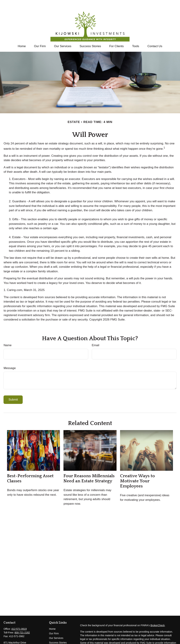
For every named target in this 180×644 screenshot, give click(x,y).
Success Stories (58, 632)
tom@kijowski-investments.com (21, 642)
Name (7, 335)
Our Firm (54, 623)
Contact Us (55, 637)
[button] (22, 36)
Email (96, 335)
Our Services (56, 627)
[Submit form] (13, 389)
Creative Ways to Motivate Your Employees (137, 470)
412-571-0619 (19, 618)
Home (52, 618)
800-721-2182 (22, 622)
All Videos (54, 641)
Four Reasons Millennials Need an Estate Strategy (89, 468)
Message (10, 358)
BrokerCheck (158, 615)
